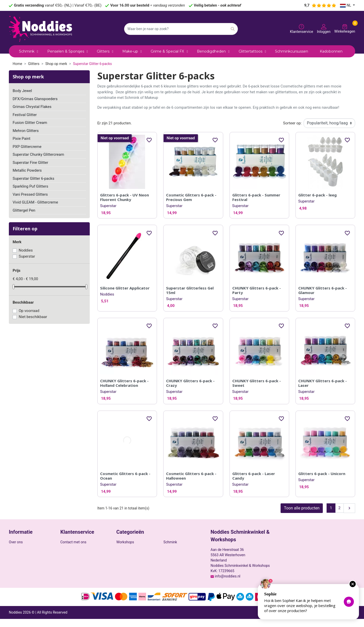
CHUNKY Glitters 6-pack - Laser (323, 383)
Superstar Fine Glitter (30, 163)
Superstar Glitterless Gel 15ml (190, 290)
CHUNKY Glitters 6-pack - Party (257, 290)
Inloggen (67, 567)
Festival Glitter (25, 115)
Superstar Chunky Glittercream (38, 154)
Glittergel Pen (24, 210)
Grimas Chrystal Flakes (32, 107)
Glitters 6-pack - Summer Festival (256, 197)
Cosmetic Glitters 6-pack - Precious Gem (191, 197)
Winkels (67, 561)
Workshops (125, 542)
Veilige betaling (21, 549)
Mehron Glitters (26, 131)
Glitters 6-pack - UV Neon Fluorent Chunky (124, 197)
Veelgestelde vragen (76, 580)
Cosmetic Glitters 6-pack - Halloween (191, 476)
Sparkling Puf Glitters (30, 186)
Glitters (169, 549)
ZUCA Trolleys (175, 562)
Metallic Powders (27, 170)
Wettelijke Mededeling (26, 562)
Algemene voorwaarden (337, 620)
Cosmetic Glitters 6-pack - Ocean (125, 476)
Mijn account (71, 574)
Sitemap (67, 554)
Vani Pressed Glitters (30, 194)
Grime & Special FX (178, 555)
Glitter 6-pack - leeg (317, 195)
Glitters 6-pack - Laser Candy (254, 476)
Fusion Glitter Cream (30, 123)
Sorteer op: (292, 123)
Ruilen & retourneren (25, 580)
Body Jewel (22, 91)
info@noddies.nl (228, 576)
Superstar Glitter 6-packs (33, 178)
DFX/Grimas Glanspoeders (35, 99)
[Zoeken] (181, 29)
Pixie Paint (21, 139)
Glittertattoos (127, 555)
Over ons (16, 542)
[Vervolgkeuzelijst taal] (347, 5)
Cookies (15, 555)
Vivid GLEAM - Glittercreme (35, 202)
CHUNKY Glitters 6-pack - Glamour (323, 290)
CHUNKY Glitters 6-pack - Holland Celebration (124, 383)
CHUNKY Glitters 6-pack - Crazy (190, 383)
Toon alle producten (302, 508)
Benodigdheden (129, 549)
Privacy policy (304, 620)
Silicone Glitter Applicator (125, 288)
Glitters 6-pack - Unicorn (322, 474)
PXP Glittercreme (27, 147)
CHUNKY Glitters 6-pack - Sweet (257, 383)
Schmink (170, 542)
